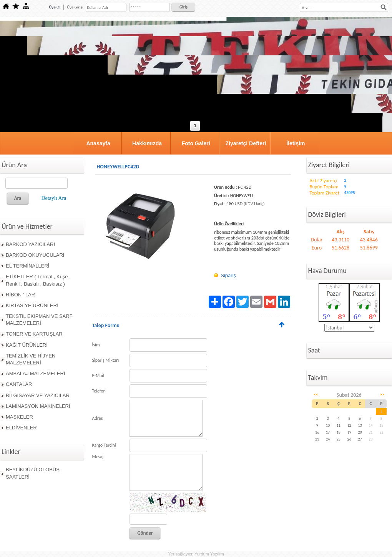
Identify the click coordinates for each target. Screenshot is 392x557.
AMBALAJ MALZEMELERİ (36, 373)
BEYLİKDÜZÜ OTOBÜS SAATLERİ (33, 473)
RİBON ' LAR (20, 295)
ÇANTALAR (19, 384)
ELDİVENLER (21, 428)
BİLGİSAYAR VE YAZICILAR (38, 395)
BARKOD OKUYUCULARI (35, 255)
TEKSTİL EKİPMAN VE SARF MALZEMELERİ (39, 320)
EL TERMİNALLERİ (27, 266)
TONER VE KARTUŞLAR (34, 334)
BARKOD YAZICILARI (30, 244)
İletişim (296, 143)
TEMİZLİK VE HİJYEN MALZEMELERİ (31, 359)
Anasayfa (98, 143)
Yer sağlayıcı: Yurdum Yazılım (196, 554)
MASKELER (19, 417)
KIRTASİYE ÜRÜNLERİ (32, 305)
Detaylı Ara (54, 198)
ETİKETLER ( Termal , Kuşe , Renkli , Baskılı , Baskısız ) (38, 280)
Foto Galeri (196, 143)
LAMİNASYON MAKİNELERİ (38, 406)
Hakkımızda (147, 143)
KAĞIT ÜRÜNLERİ (27, 345)
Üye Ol (55, 7)
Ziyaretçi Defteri (246, 143)
